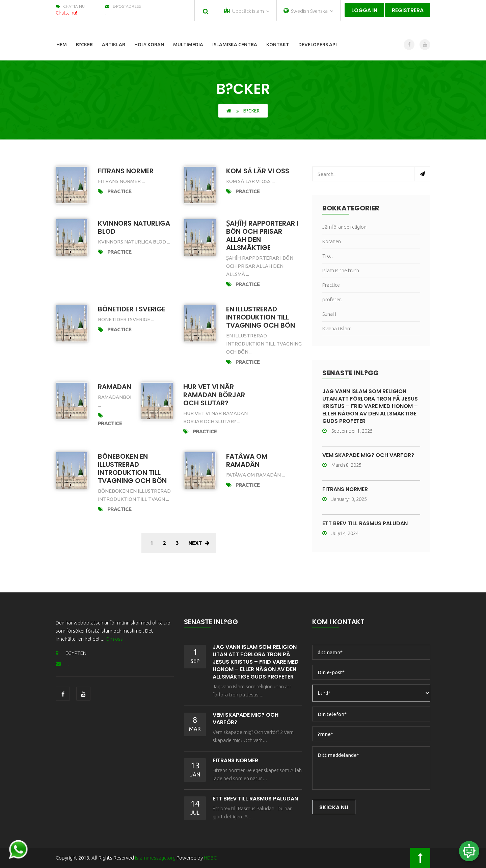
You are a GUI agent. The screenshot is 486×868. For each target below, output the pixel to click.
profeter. (332, 299)
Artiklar (114, 45)
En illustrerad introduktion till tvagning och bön (261, 317)
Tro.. (328, 256)
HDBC (210, 858)
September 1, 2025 (347, 431)
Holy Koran (149, 45)
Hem (62, 45)
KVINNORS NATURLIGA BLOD (134, 227)
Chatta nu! (66, 13)
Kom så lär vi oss (258, 171)
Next (199, 543)
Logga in (364, 10)
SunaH (329, 314)
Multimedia (188, 45)
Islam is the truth (341, 270)
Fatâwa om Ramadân (247, 460)
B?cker (84, 45)
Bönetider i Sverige (132, 309)
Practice (119, 191)
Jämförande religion (344, 227)
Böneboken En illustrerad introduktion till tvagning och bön (132, 468)
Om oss (114, 639)
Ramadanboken (126, 387)
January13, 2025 (345, 499)
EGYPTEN (71, 653)
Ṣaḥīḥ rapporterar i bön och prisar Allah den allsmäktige (262, 235)
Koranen (332, 241)
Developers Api (318, 45)
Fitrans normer (126, 171)
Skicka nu (334, 807)
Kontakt (278, 45)
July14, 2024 (340, 533)
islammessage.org (156, 858)
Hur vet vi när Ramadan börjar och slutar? (214, 395)
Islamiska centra (235, 45)
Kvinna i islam (337, 328)
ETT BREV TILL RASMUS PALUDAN (365, 523)
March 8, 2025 (342, 465)
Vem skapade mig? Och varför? (368, 455)
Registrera (408, 10)
